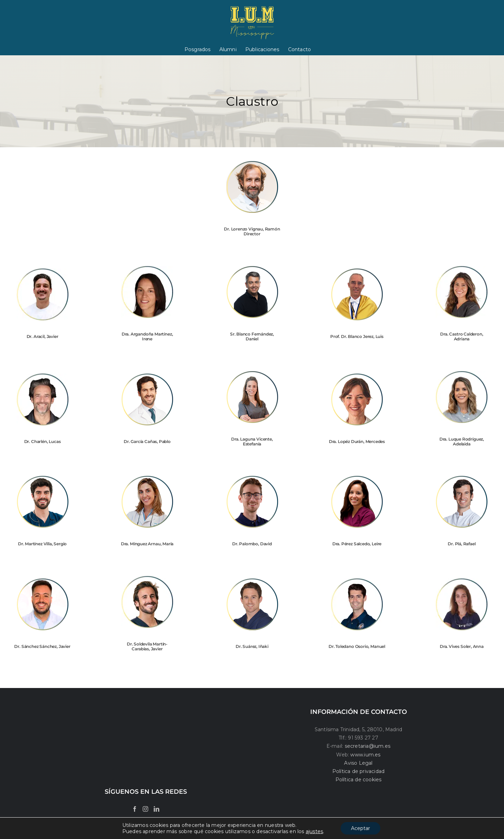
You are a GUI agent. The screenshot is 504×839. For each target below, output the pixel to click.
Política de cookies (359, 780)
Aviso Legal (358, 763)
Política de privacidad (359, 771)
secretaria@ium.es (367, 746)
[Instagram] (145, 809)
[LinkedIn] (156, 809)
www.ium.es (365, 755)
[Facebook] (135, 809)
